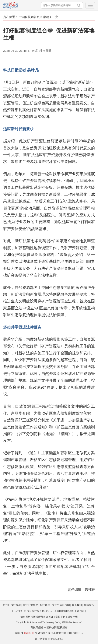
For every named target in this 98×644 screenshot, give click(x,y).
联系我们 (77, 605)
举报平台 (60, 617)
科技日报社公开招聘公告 (38, 611)
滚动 (46, 17)
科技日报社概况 (12, 605)
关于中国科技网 (61, 605)
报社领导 (45, 605)
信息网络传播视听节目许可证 (37, 617)
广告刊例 (17, 611)
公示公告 (89, 605)
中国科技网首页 (29, 17)
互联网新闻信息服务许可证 (69, 611)
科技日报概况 (30, 605)
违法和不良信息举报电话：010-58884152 (61, 633)
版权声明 (73, 617)
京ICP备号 (26, 633)
